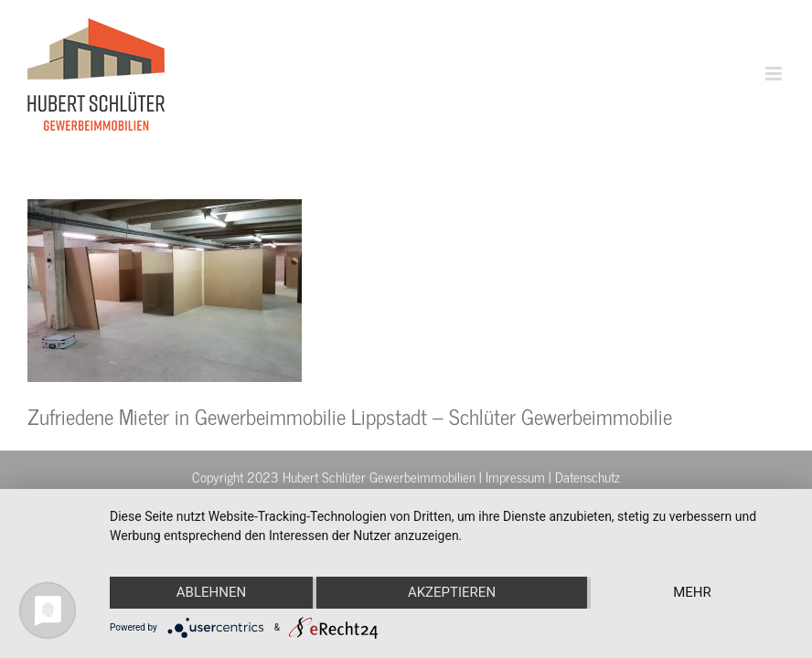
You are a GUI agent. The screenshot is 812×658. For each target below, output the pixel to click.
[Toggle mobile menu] (775, 74)
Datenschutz (588, 477)
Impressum (515, 477)
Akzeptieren (452, 592)
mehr (692, 592)
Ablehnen (211, 592)
